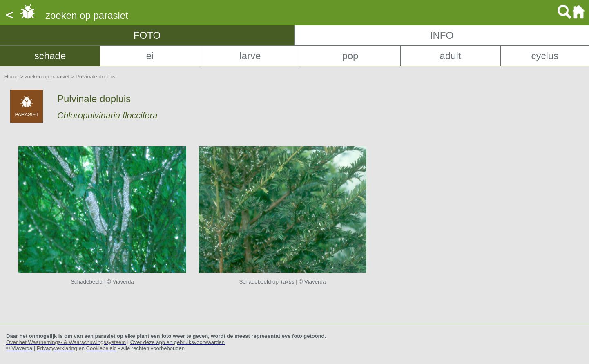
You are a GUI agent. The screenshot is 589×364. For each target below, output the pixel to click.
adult (451, 56)
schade (50, 56)
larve (250, 56)
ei (150, 56)
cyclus (545, 56)
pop (350, 56)
